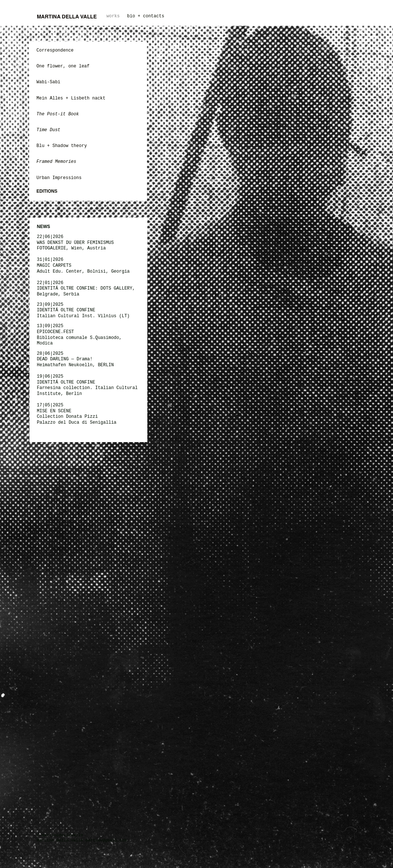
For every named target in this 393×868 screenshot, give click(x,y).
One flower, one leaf (64, 66)
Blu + (43, 146)
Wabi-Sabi (48, 82)
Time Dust (48, 130)
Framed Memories (56, 162)
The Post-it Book (58, 114)
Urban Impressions (59, 178)
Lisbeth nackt (88, 98)
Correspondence (55, 50)
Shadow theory (70, 146)
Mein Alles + (52, 98)
